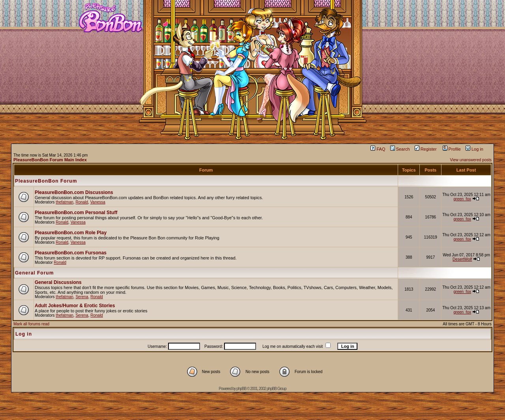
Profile (452, 149)
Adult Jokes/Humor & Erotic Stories (75, 306)
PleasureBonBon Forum (46, 181)
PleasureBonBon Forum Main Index (50, 160)
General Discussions (58, 282)
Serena (82, 297)
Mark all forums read (31, 324)
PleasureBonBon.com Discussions (74, 192)
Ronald (82, 202)
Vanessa (98, 202)
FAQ (378, 149)
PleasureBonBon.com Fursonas (71, 253)
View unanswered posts (471, 160)
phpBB (241, 389)
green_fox (462, 199)
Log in (474, 149)
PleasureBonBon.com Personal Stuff (76, 213)
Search (400, 149)
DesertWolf (462, 259)
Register (426, 149)
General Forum (34, 273)
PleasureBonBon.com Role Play (71, 233)
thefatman (64, 202)
